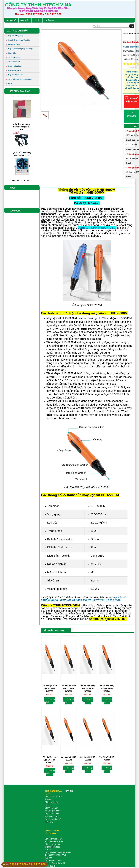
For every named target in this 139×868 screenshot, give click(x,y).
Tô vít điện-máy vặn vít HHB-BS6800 (50, 760)
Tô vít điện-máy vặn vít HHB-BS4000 (69, 688)
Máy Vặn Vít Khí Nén (14, 75)
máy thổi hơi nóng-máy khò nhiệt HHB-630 (22, 133)
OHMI (9, 84)
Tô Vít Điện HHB (13, 62)
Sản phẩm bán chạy (20, 91)
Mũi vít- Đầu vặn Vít (14, 66)
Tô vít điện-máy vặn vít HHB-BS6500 (107, 688)
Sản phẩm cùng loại (54, 630)
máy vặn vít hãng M (107, 600)
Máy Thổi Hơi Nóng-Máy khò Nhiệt (19, 49)
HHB (137, 51)
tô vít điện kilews (13, 45)
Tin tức (37, 20)
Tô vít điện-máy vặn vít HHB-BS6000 (88, 688)
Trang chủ (11, 20)
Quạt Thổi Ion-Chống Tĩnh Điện (18, 40)
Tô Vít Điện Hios (13, 58)
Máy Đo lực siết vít (14, 71)
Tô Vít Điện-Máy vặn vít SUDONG (19, 79)
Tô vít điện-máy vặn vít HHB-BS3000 (50, 688)
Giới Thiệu (25, 20)
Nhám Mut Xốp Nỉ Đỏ (22, 102)
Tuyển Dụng (50, 20)
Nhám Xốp (11, 53)
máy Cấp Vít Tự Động (15, 36)
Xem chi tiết (51, 701)
